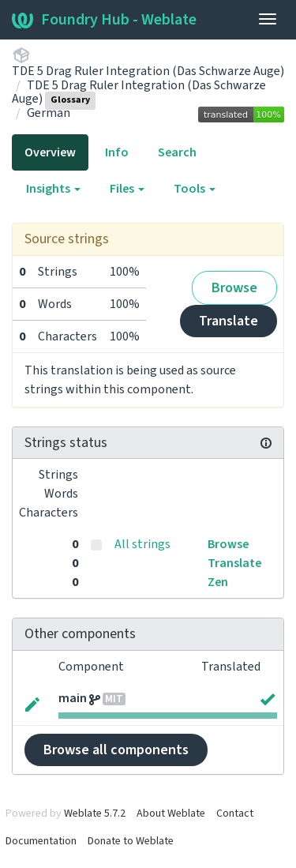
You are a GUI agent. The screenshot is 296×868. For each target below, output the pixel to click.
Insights (53, 189)
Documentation (41, 841)
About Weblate (171, 814)
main (73, 698)
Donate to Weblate (131, 841)
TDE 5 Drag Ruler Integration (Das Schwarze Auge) (148, 71)
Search (177, 152)
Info (117, 152)
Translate (229, 321)
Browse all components (116, 750)
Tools (195, 189)
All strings (142, 544)
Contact (235, 814)
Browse (234, 288)
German (49, 113)
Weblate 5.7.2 (95, 814)
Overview (50, 152)
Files (127, 189)
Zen (218, 582)
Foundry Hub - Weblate (104, 20)
